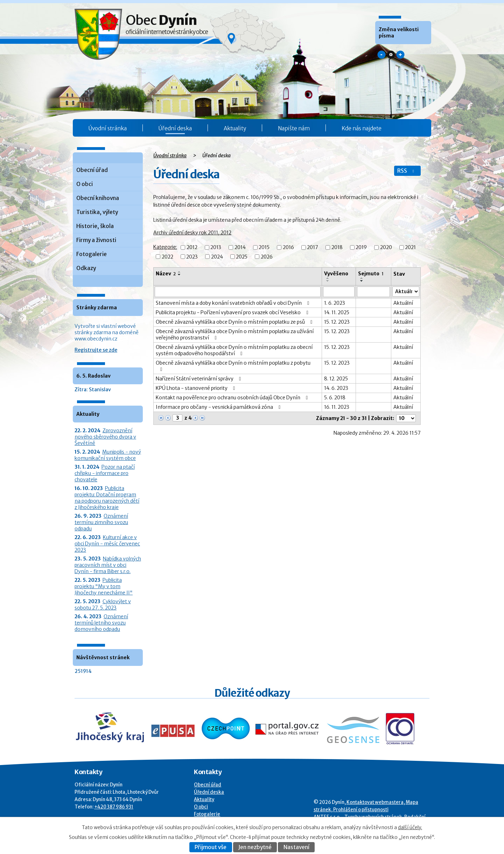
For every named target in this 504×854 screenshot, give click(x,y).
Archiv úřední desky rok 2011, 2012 (192, 233)
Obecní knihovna (98, 198)
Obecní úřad (92, 170)
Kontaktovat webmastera (375, 802)
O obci (85, 184)
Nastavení (296, 847)
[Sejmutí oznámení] (373, 292)
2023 (192, 257)
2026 (267, 257)
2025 (242, 257)
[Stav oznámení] (406, 292)
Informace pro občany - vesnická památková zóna (219, 407)
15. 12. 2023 (337, 322)
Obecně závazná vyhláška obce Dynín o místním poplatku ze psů (235, 322)
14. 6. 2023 (336, 388)
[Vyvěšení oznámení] (339, 292)
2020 (386, 248)
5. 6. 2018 (335, 398)
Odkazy (86, 268)
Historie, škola (95, 226)
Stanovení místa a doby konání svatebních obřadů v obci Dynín (234, 303)
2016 (288, 248)
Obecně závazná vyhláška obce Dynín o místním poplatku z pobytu (233, 366)
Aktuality (235, 128)
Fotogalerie (92, 254)
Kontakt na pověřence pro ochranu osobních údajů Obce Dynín (233, 398)
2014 (240, 248)
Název (166, 274)
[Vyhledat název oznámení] (238, 292)
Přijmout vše (211, 847)
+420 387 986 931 (114, 807)
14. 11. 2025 (337, 312)
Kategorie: (165, 247)
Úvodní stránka (108, 128)
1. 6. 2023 (335, 303)
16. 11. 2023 (337, 407)
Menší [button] (381, 55)
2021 (410, 248)
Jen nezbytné (255, 847)
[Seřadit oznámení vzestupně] (180, 272)
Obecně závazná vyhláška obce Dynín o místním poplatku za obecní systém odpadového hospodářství (234, 350)
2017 (313, 248)
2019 (361, 248)
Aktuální (403, 303)
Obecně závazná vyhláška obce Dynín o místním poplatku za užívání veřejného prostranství (235, 335)
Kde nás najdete (362, 128)
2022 (167, 257)
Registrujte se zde (96, 350)
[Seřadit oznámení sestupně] (180, 275)
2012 (192, 248)
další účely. (410, 827)
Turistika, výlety (97, 212)
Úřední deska (175, 128)
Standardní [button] (391, 55)
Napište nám (294, 128)
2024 (217, 257)
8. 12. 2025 (336, 379)
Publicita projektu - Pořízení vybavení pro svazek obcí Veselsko (233, 312)
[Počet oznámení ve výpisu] (406, 418)
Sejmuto (371, 274)
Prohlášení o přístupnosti (361, 810)
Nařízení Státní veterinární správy (199, 379)
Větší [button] (400, 55)
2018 (337, 248)
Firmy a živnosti (96, 240)
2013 (216, 248)
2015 (264, 248)
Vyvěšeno (336, 274)
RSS (406, 171)
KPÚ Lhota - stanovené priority (197, 388)
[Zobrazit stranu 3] (177, 418)
